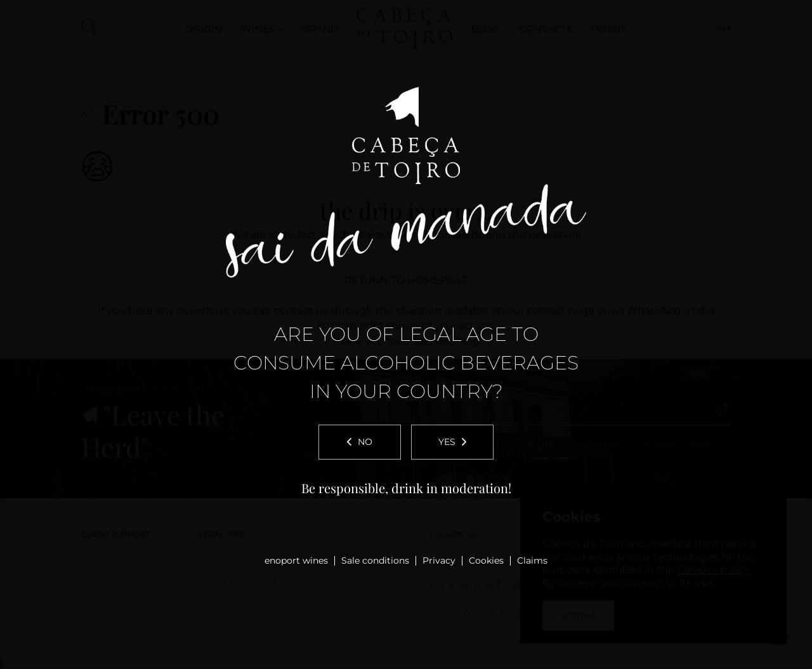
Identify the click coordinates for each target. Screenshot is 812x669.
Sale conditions (375, 560)
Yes (452, 442)
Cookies (486, 560)
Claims (532, 560)
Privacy (439, 560)
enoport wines (296, 560)
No (360, 442)
